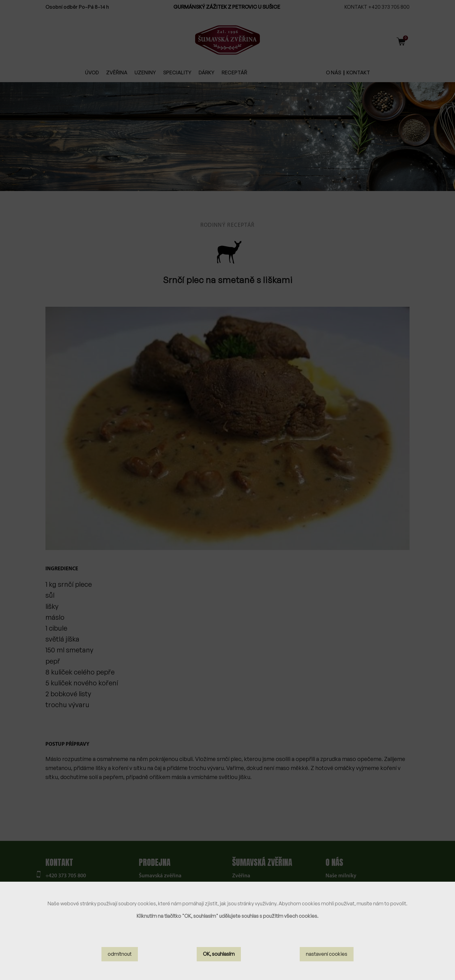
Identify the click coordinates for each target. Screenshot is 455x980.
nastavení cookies (327, 954)
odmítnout (120, 954)
